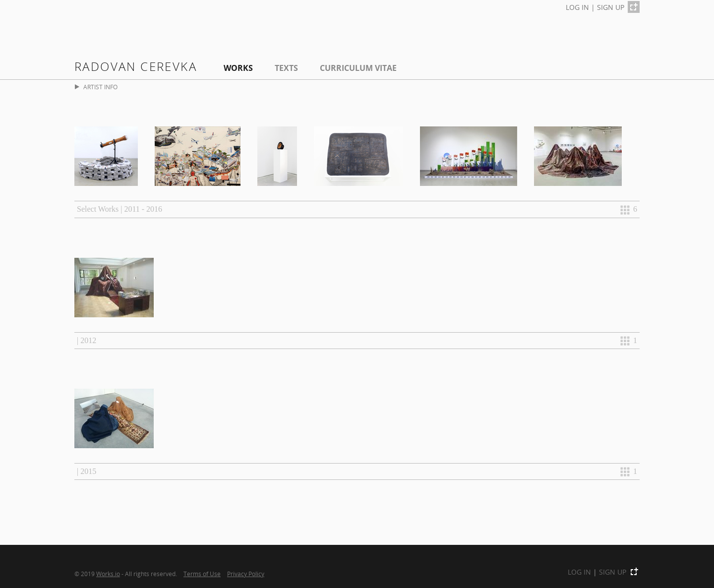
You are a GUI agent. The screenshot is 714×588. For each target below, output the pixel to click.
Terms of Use (202, 574)
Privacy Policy (246, 574)
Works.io (108, 574)
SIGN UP (611, 7)
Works (238, 68)
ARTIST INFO (96, 87)
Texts (286, 68)
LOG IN (577, 7)
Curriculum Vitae (358, 68)
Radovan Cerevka (136, 66)
